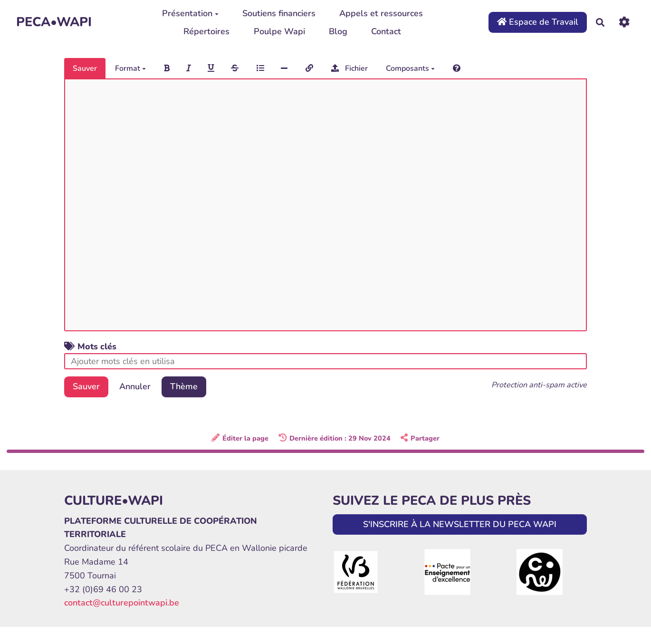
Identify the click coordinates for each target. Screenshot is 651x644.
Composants (410, 68)
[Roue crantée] (624, 22)
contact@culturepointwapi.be (122, 603)
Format (130, 68)
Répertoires (206, 31)
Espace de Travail (538, 22)
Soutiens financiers (279, 13)
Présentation (190, 13)
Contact (386, 31)
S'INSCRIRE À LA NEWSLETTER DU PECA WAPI (460, 524)
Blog (338, 31)
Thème (184, 386)
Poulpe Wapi (279, 31)
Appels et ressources (381, 13)
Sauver (85, 68)
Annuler (135, 386)
